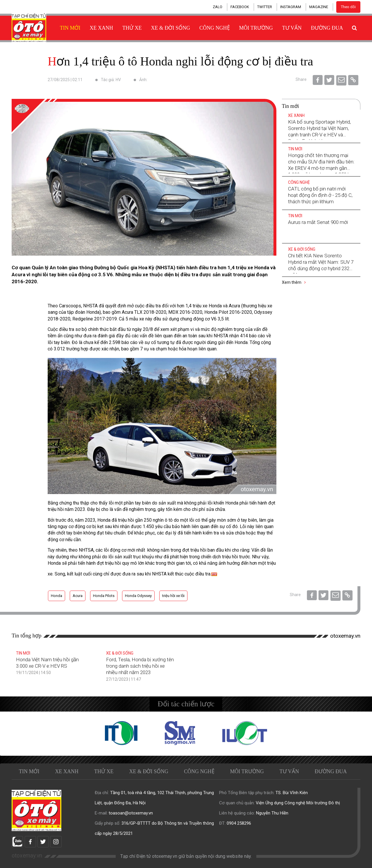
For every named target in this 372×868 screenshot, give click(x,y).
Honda (57, 596)
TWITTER (265, 7)
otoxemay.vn (345, 636)
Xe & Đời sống (171, 28)
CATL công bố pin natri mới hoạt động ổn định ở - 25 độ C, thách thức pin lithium (320, 195)
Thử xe (132, 28)
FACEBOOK (240, 7)
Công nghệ (215, 28)
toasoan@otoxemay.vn (131, 813)
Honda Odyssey (138, 596)
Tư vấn (292, 28)
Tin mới (70, 28)
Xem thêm (294, 282)
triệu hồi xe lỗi (173, 596)
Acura (78, 596)
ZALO (218, 7)
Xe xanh (102, 28)
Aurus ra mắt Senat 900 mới (318, 222)
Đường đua (327, 28)
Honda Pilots (104, 596)
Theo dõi (348, 7)
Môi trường (256, 28)
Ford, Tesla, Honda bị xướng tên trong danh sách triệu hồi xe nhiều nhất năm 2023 (140, 666)
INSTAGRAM (291, 7)
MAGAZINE (319, 7)
